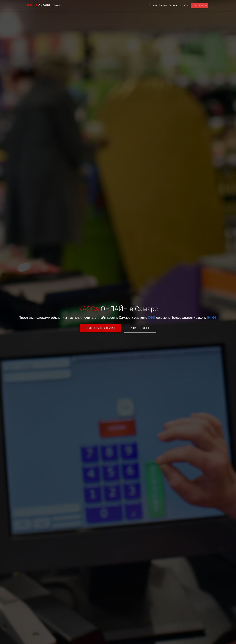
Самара (57, 5)
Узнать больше (140, 328)
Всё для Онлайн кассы (161, 5)
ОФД (152, 317)
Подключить (199, 5)
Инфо (183, 5)
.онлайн (38, 5)
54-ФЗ (212, 317)
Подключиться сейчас (100, 328)
